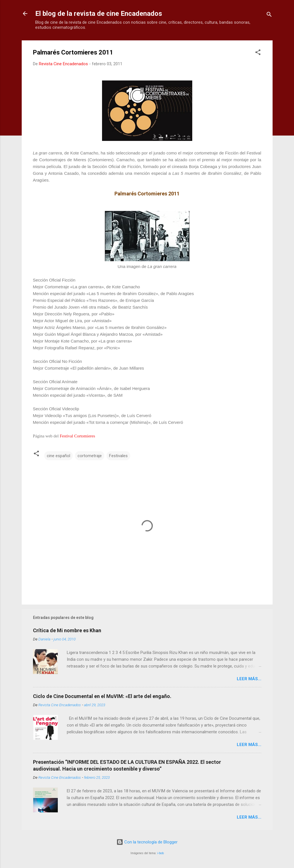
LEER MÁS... (249, 679)
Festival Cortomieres (77, 436)
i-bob (161, 853)
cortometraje (90, 456)
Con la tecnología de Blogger (147, 842)
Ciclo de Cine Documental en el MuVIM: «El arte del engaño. (102, 696)
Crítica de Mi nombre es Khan (67, 630)
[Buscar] (269, 15)
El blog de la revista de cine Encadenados (99, 14)
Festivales (118, 456)
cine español (58, 456)
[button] (258, 53)
